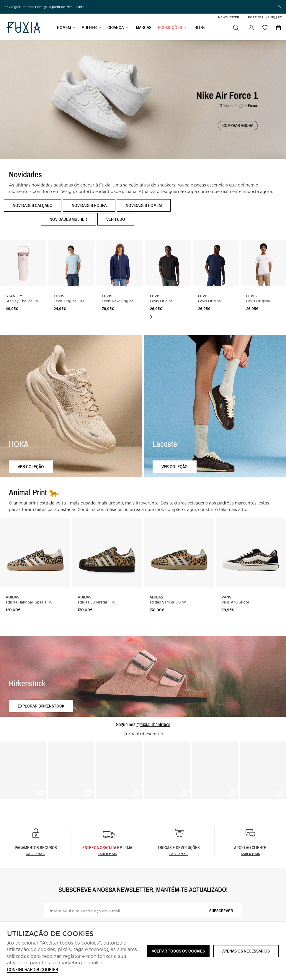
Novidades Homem (144, 205)
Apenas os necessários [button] (246, 951)
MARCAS (144, 29)
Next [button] (151, 317)
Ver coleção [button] (31, 467)
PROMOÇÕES (170, 29)
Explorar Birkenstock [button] (41, 706)
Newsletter (229, 17)
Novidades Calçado (33, 205)
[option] (72, 287)
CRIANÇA (116, 29)
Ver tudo (116, 219)
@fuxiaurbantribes (153, 724)
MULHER (89, 29)
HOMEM (64, 29)
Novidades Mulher (68, 219)
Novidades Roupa (89, 205)
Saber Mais (107, 854)
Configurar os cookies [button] (33, 970)
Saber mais (36, 854)
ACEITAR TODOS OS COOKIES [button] (178, 951)
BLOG (200, 29)
